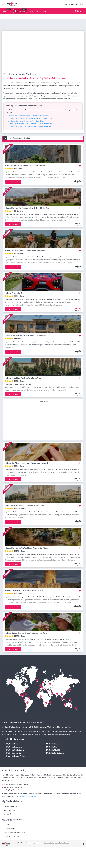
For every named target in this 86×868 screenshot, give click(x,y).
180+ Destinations (20, 732)
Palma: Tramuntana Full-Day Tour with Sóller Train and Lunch (31, 124)
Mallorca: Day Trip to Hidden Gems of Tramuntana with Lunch (31, 126)
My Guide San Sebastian (56, 753)
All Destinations (9, 828)
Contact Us (7, 814)
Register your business (11, 806)
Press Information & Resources (14, 832)
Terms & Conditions (62, 843)
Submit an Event (9, 810)
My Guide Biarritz (53, 744)
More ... (45, 11)
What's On (34, 11)
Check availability (13, 182)
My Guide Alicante (14, 753)
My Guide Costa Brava (15, 750)
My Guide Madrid (53, 750)
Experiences (20, 11)
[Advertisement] (43, 421)
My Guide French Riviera (16, 756)
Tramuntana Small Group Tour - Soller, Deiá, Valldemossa (29, 116)
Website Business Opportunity (58, 734)
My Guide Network (38, 727)
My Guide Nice (52, 747)
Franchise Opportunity (12, 836)
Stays (7, 11)
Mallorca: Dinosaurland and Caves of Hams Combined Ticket (31, 118)
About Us (7, 825)
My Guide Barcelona (14, 747)
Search (78, 11)
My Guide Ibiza (12, 744)
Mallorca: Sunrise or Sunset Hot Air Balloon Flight (27, 121)
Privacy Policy (49, 843)
